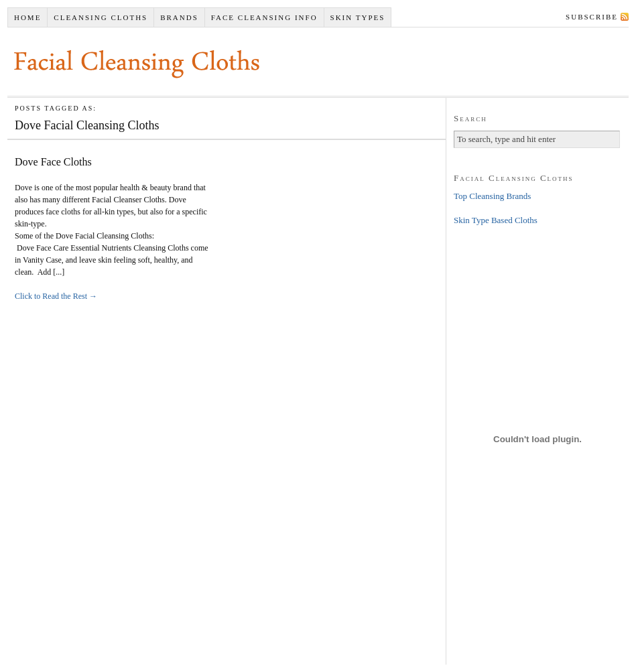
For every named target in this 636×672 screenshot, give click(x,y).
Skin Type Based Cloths (496, 220)
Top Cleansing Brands (492, 196)
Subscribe (592, 17)
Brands (179, 17)
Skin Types (358, 17)
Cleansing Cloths (101, 17)
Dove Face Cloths (53, 162)
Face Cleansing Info (264, 17)
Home (27, 17)
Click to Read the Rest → (56, 296)
